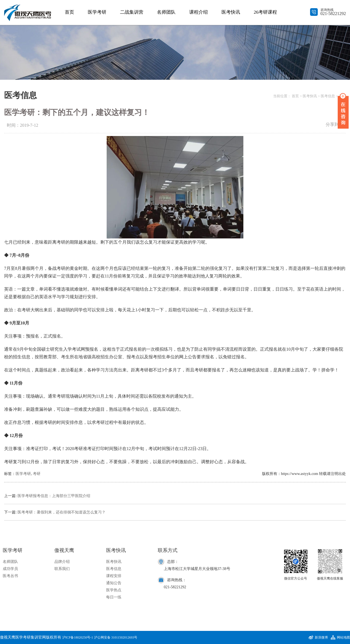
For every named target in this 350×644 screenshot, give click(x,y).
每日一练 (114, 597)
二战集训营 (132, 12)
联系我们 (62, 569)
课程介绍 (199, 12)
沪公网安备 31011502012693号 (116, 637)
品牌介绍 (62, 562)
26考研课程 (265, 12)
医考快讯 (231, 12)
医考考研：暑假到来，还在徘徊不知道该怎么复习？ (62, 512)
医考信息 (328, 96)
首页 (69, 12)
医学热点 (114, 590)
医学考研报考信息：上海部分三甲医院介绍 (54, 496)
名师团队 (166, 12)
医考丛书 (10, 576)
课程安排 (114, 576)
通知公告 (114, 583)
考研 (37, 474)
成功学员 (10, 569)
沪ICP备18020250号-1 (78, 637)
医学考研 (97, 12)
